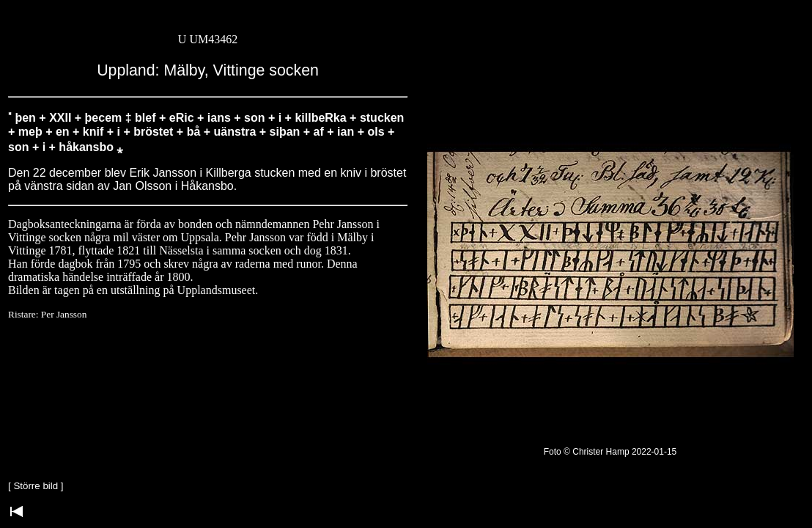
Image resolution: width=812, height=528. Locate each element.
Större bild (36, 486)
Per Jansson (64, 314)
